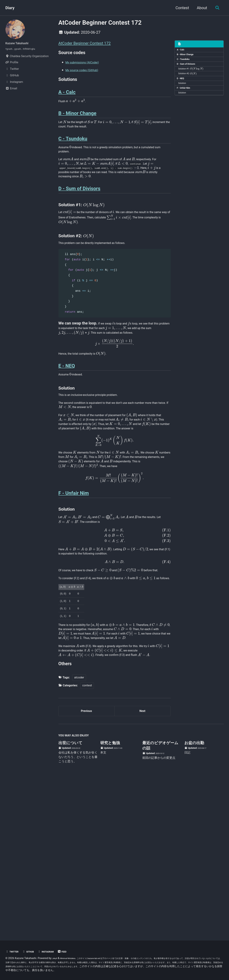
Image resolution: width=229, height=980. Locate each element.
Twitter (14, 952)
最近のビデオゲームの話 (160, 899)
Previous (86, 862)
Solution (184, 94)
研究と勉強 (110, 896)
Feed (74, 952)
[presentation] (201, 75)
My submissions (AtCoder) (88, 65)
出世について (70, 896)
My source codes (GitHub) (88, 73)
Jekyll (56, 958)
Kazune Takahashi (21, 43)
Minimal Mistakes (72, 958)
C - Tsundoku (186, 63)
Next (142, 862)
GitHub (33, 952)
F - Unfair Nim (186, 100)
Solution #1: (194, 75)
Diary (10, 8)
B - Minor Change (188, 57)
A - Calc (182, 51)
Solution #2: (190, 82)
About (200, 8)
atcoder (79, 827)
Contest (180, 8)
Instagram (54, 952)
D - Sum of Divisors (189, 69)
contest (87, 835)
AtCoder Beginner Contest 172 (85, 43)
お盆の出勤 (194, 896)
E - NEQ (182, 87)
